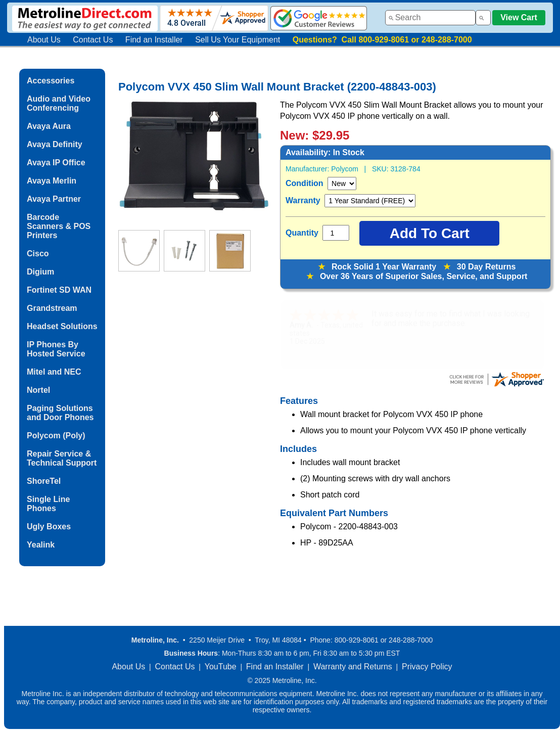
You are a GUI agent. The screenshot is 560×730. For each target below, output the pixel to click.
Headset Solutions (62, 326)
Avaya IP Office (56, 163)
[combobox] (430, 18)
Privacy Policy (427, 667)
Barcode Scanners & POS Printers (59, 226)
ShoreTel (44, 481)
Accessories (51, 81)
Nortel (38, 390)
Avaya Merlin (52, 181)
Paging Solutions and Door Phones (60, 413)
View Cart (519, 17)
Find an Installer (154, 40)
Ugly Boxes (49, 527)
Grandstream (52, 308)
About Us (44, 40)
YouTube (221, 667)
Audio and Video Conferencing (59, 103)
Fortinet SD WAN (59, 290)
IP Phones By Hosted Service (56, 349)
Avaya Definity (55, 144)
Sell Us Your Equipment (238, 40)
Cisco (38, 254)
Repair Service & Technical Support (62, 458)
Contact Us (93, 40)
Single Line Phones (48, 504)
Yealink (41, 545)
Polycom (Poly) (56, 436)
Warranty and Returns (353, 667)
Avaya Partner (54, 199)
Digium (40, 272)
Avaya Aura (49, 126)
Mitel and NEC (54, 372)
